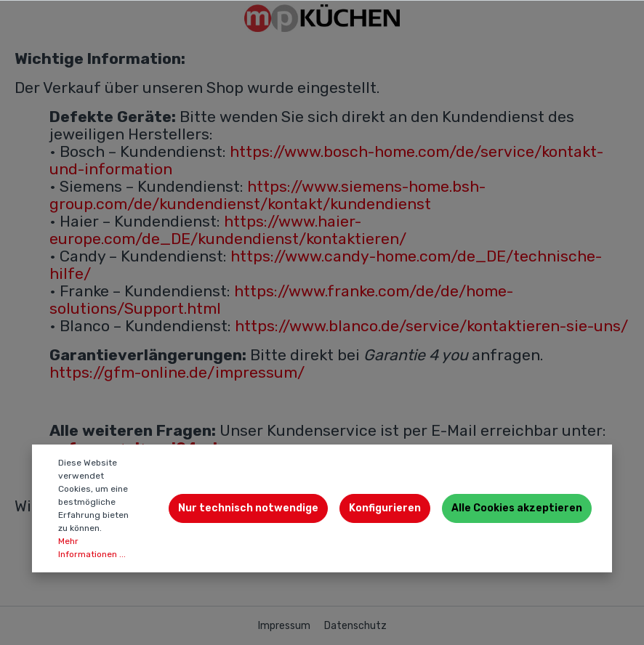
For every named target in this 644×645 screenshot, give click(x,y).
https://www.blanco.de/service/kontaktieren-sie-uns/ (431, 326)
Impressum (285, 626)
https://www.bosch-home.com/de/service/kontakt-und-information (326, 160)
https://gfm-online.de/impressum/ (177, 372)
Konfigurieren (385, 508)
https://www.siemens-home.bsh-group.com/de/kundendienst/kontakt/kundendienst (267, 195)
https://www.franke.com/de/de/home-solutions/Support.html (281, 300)
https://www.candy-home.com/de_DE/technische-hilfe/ (326, 265)
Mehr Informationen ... (92, 548)
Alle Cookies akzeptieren (517, 508)
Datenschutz (355, 626)
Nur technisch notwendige (248, 508)
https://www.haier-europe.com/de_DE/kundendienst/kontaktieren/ (228, 230)
